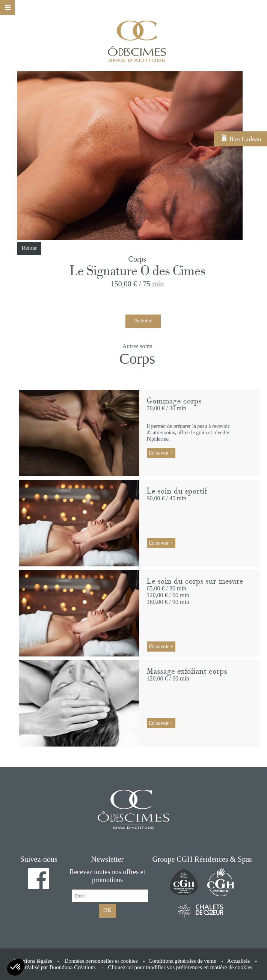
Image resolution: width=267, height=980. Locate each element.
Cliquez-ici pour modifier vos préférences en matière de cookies (180, 967)
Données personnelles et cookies (101, 961)
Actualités (239, 961)
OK (107, 910)
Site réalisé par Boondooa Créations (55, 967)
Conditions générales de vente (182, 961)
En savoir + (161, 453)
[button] (16, 967)
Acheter (143, 321)
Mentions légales (33, 961)
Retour (29, 248)
